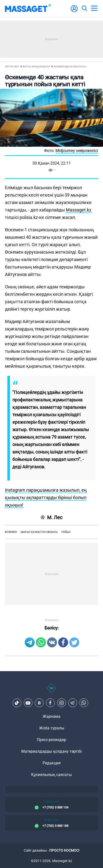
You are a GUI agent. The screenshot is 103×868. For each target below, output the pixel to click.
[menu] (94, 8)
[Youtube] (28, 703)
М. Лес (52, 517)
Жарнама (51, 716)
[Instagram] (61, 703)
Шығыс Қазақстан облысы (39, 532)
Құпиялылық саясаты (51, 775)
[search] (84, 8)
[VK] (39, 703)
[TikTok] (17, 703)
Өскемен (11, 532)
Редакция (52, 763)
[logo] (28, 8)
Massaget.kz (79, 210)
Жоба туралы (52, 728)
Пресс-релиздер (51, 740)
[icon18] (51, 691)
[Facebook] (50, 703)
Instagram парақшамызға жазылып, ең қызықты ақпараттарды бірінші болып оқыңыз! (46, 497)
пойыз (66, 532)
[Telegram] (73, 703)
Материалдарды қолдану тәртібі (51, 751)
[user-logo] (74, 11)
